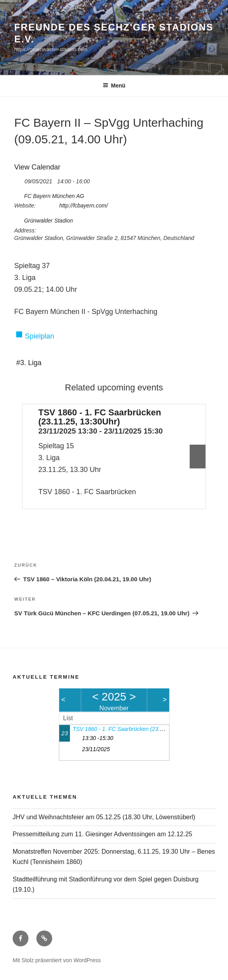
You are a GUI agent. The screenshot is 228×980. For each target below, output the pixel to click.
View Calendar (37, 167)
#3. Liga (29, 363)
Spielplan (40, 336)
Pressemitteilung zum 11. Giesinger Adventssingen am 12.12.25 (102, 834)
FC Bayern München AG (54, 196)
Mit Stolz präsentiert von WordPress (57, 960)
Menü (114, 86)
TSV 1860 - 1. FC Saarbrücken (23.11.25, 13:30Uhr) (100, 417)
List (68, 718)
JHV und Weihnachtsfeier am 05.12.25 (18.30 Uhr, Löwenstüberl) (104, 817)
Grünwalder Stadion (49, 221)
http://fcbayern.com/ (84, 206)
